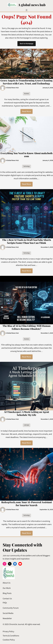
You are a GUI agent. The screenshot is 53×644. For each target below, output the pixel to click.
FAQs (5, 603)
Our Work (7, 588)
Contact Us (7, 599)
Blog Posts (7, 593)
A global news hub (32, 5)
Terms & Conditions (11, 636)
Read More (26, 111)
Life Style (27, 425)
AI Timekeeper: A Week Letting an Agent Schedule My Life (26, 413)
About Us (7, 583)
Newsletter (7, 618)
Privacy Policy (8, 632)
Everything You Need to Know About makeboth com (26, 155)
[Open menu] (27, 10)
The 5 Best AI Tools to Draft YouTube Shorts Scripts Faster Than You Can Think (27, 241)
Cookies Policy (9, 640)
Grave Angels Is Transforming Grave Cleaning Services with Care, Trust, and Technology (26, 82)
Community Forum (11, 608)
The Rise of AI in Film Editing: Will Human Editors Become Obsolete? (26, 327)
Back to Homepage (27, 44)
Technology (27, 166)
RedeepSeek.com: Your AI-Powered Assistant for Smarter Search (27, 504)
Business (27, 94)
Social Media (8, 613)
